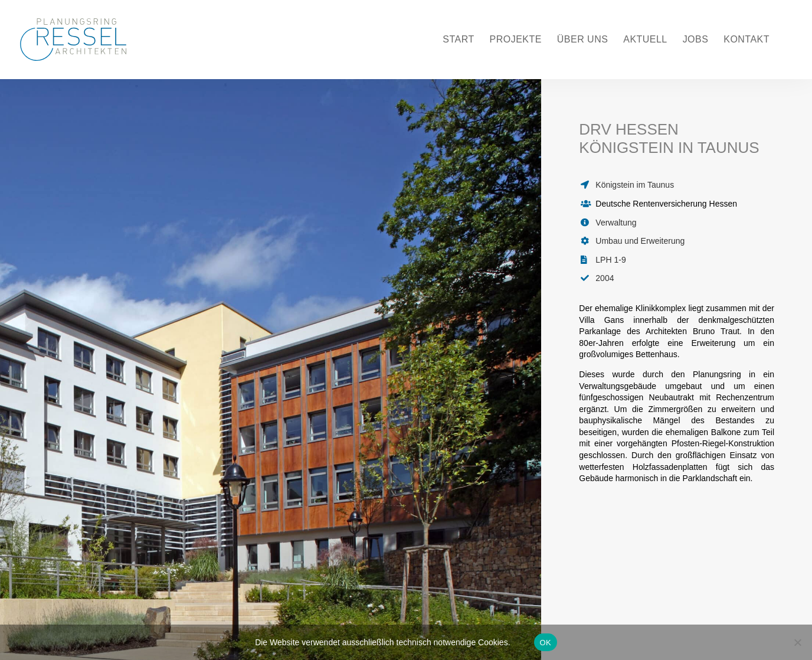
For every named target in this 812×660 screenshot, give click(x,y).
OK (546, 643)
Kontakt (746, 40)
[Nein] (797, 642)
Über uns (583, 40)
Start (458, 40)
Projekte (516, 40)
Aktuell (645, 40)
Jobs (696, 40)
